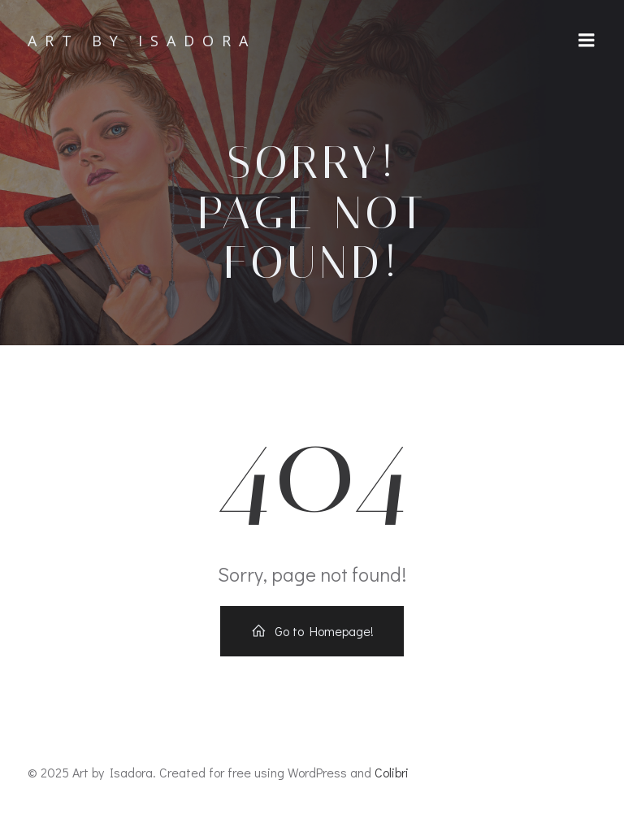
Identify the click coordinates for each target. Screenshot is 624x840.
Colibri (392, 772)
